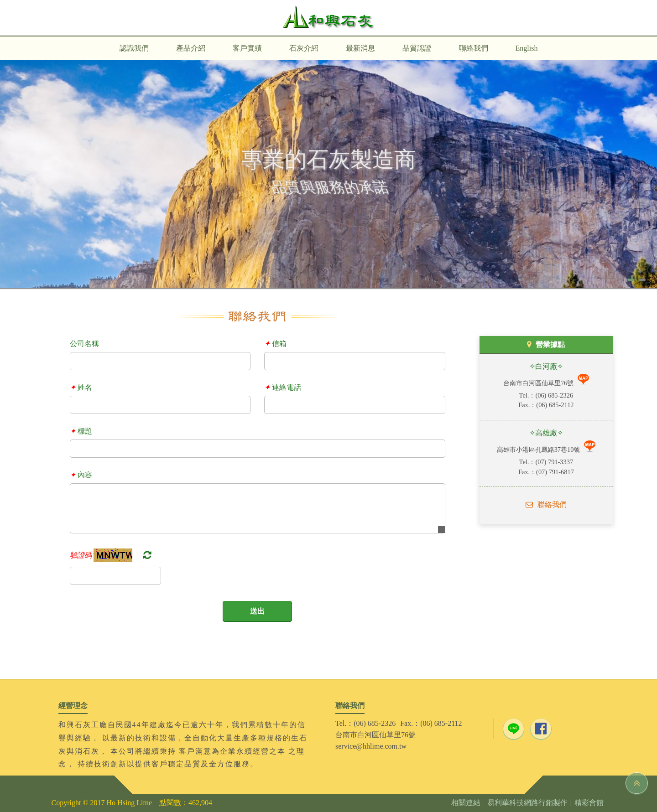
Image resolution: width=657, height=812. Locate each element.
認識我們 (134, 48)
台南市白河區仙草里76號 (539, 383)
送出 (257, 611)
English (527, 48)
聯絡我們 (474, 48)
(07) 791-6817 (555, 472)
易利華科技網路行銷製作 (527, 803)
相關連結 (466, 803)
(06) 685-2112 (555, 405)
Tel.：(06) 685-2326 (365, 723)
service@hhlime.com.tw (371, 746)
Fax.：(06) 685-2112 (431, 723)
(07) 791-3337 (554, 462)
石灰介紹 (304, 48)
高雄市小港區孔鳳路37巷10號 (539, 450)
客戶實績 (247, 48)
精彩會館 (589, 803)
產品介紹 (191, 48)
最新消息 (360, 48)
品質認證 (417, 48)
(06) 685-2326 (554, 395)
